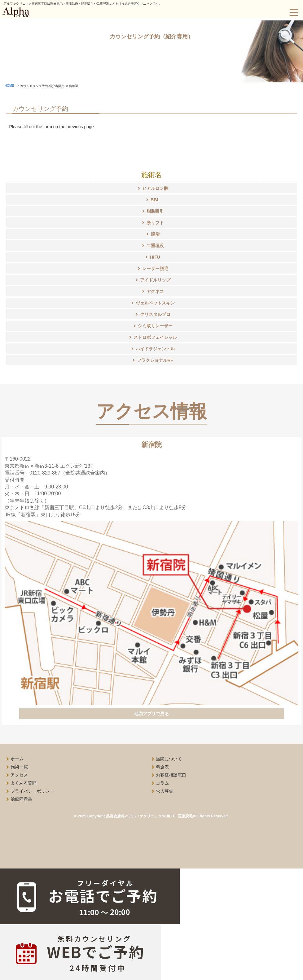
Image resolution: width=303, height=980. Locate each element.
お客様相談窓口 (171, 775)
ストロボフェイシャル (155, 338)
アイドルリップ (155, 280)
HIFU (155, 257)
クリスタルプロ (155, 315)
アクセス (19, 775)
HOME (9, 86)
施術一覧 (19, 767)
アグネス (155, 292)
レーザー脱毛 (155, 269)
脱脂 (155, 234)
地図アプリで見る (151, 714)
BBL (155, 200)
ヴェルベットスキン (155, 303)
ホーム (17, 759)
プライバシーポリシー (32, 791)
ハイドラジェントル (155, 349)
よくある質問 (24, 783)
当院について (169, 759)
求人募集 (165, 791)
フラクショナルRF (155, 361)
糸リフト (155, 223)
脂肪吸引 (155, 212)
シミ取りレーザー (155, 326)
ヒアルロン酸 (155, 189)
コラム (162, 783)
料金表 (162, 767)
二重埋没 (155, 246)
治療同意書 (21, 799)
